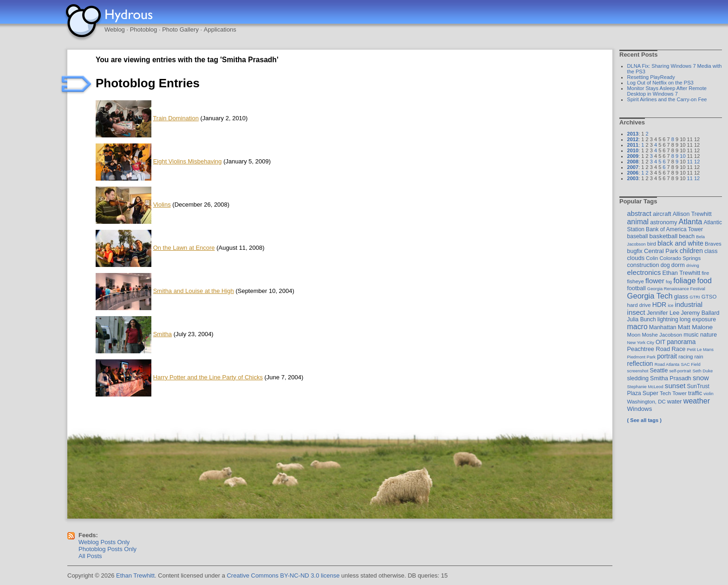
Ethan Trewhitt (681, 273)
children (691, 251)
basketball (663, 236)
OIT (660, 342)
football (637, 288)
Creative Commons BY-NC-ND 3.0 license (283, 575)
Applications (220, 29)
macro (637, 327)
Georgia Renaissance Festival (676, 289)
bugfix (635, 251)
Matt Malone (695, 327)
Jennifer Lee (663, 313)
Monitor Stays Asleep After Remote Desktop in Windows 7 (667, 91)
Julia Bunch (642, 319)
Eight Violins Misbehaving (188, 161)
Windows (640, 409)
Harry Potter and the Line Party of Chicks (208, 377)
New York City (641, 342)
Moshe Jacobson (662, 335)
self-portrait (680, 371)
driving (693, 265)
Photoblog (144, 29)
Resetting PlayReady (651, 77)
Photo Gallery (180, 29)
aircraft (662, 214)
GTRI (695, 297)
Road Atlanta (667, 364)
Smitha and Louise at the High (194, 291)
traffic (695, 393)
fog (669, 282)
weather (697, 401)
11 (690, 162)
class (711, 251)
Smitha (162, 334)
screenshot (638, 371)
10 (682, 156)
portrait (667, 356)
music (691, 335)
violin (708, 393)
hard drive (639, 305)
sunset (675, 386)
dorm (678, 265)
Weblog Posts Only (104, 542)
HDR (660, 305)
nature (708, 335)
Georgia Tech (650, 296)
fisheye (636, 281)
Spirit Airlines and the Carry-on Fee (667, 99)
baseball (638, 236)
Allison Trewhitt (692, 214)
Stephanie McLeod (645, 387)
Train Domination (176, 118)
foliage (684, 280)
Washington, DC (647, 402)
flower (655, 281)
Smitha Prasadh (671, 378)
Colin (652, 258)
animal (638, 222)
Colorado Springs (680, 258)
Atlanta (690, 221)
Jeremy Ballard (700, 313)
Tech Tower (673, 393)
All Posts (90, 556)
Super (650, 393)
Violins (162, 205)
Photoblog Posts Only (107, 549)
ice (670, 305)
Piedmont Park (642, 357)
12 (697, 162)
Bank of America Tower (674, 229)
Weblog (115, 29)
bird (652, 244)
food (705, 280)
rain (699, 357)
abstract (639, 214)
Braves (713, 244)
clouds (636, 258)
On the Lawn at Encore (184, 248)
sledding (638, 378)
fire (705, 273)
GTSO (709, 297)
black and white (680, 243)
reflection (640, 364)
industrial (689, 305)
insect (636, 312)
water (675, 401)
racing (686, 357)
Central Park (661, 251)
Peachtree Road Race (656, 349)
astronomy (663, 222)
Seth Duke (702, 371)
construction (643, 265)
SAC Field (690, 364)
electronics (644, 272)
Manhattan (663, 327)
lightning (668, 319)
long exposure (698, 319)
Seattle (659, 370)
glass (681, 296)
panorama (681, 342)
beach (687, 236)
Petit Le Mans (700, 349)
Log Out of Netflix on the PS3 (660, 83)
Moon (634, 335)
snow (701, 378)
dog (665, 265)
